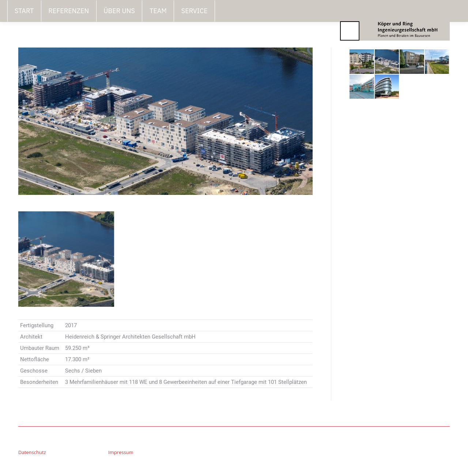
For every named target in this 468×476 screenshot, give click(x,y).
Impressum (121, 452)
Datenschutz (32, 452)
